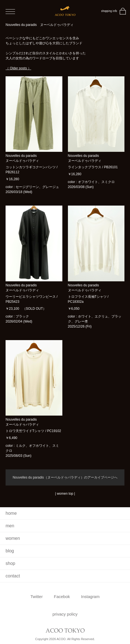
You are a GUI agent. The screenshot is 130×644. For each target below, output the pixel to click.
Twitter (36, 597)
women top (65, 494)
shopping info (109, 11)
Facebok (62, 597)
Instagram (90, 597)
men (10, 526)
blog (10, 551)
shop (10, 563)
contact (13, 576)
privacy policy (65, 614)
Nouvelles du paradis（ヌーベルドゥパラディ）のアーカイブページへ (65, 477)
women (13, 538)
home (11, 513)
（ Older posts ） (18, 68)
